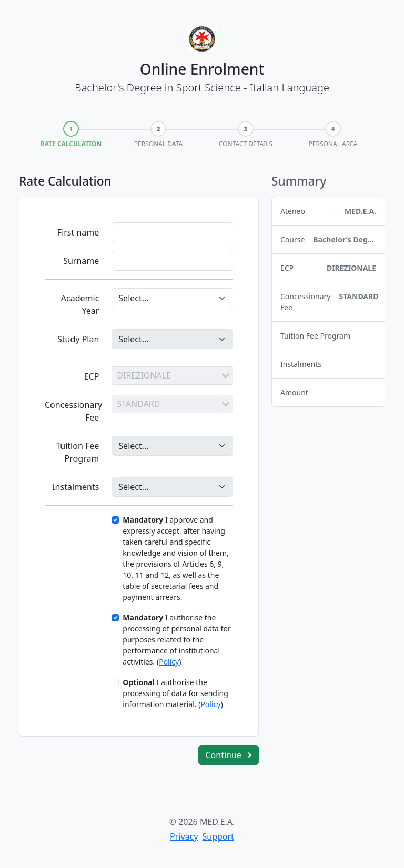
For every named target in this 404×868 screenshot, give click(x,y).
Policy (169, 662)
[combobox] (172, 375)
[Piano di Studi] (172, 339)
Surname (81, 261)
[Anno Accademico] (172, 298)
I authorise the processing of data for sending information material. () (175, 693)
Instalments (75, 487)
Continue (229, 755)
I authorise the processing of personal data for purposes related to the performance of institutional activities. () (176, 640)
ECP (92, 376)
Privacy (184, 836)
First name (78, 232)
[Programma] (172, 446)
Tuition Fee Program (77, 452)
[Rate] (172, 487)
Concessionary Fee (73, 411)
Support (218, 836)
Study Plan (78, 339)
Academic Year (80, 304)
